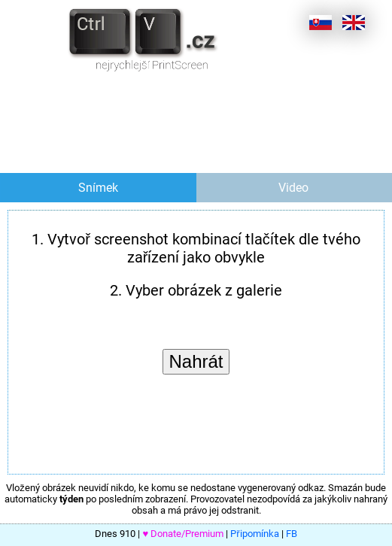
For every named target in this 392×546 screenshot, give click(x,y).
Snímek (98, 188)
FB (292, 534)
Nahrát (196, 361)
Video (293, 188)
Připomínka (254, 534)
